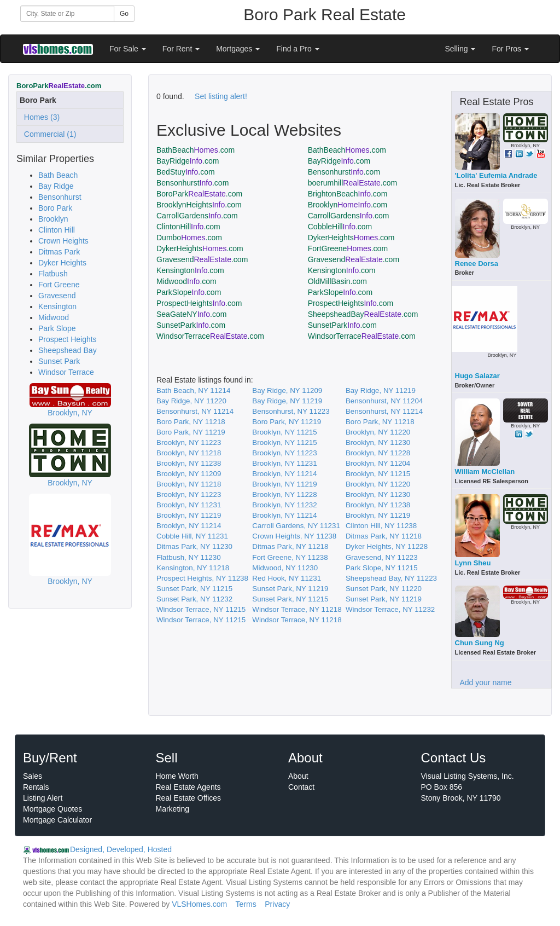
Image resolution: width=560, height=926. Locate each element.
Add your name (486, 682)
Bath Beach (58, 175)
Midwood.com (186, 281)
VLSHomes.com (199, 904)
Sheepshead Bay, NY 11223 (391, 578)
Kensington (57, 306)
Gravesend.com (202, 259)
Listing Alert (43, 798)
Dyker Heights (62, 263)
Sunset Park (59, 361)
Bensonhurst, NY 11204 (384, 401)
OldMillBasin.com (337, 281)
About (298, 776)
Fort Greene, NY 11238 (290, 557)
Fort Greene (59, 285)
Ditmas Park (59, 252)
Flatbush (53, 274)
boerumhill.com (352, 183)
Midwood (54, 317)
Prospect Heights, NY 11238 (202, 578)
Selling (460, 49)
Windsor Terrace (66, 372)
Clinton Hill (57, 230)
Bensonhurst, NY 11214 (195, 411)
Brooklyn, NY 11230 (378, 442)
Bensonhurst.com (344, 172)
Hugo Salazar (477, 376)
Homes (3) (40, 117)
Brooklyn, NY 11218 (189, 453)
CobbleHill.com (340, 227)
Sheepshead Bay (68, 350)
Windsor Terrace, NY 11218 (297, 609)
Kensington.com (190, 270)
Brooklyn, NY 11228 (378, 453)
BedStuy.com (186, 172)
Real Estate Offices (189, 798)
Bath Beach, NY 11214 (193, 390)
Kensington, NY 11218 (193, 568)
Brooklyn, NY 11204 (378, 463)
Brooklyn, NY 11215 (284, 432)
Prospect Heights (68, 339)
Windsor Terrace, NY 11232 (390, 609)
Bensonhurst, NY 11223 (291, 411)
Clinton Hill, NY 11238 (381, 526)
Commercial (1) (48, 134)
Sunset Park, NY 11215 (194, 589)
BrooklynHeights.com (199, 205)
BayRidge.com (188, 161)
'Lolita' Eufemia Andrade (496, 175)
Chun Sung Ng (480, 643)
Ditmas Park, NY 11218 (384, 536)
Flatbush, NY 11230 (189, 557)
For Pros (510, 49)
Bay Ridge (56, 186)
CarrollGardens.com (197, 216)
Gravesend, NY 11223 (382, 557)
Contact (301, 787)
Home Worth (177, 776)
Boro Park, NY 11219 (287, 422)
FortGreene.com (348, 248)
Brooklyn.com (348, 205)
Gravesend (57, 296)
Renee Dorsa (477, 264)
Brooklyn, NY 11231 (284, 463)
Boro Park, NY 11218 (191, 422)
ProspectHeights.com (199, 303)
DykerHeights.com (351, 238)
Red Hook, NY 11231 (287, 578)
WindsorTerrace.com (210, 336)
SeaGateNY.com (191, 314)
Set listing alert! (221, 96)
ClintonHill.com (188, 227)
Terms (246, 904)
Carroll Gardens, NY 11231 (296, 526)
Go (124, 14)
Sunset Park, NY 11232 (194, 599)
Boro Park (55, 208)
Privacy (277, 904)
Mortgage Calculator (57, 820)
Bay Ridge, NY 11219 (381, 390)
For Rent (181, 49)
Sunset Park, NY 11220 (384, 589)
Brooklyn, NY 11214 (284, 474)
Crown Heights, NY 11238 (294, 536)
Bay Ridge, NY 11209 (287, 390)
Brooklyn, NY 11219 (284, 484)
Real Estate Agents (188, 787)
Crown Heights (63, 241)
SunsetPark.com (191, 325)
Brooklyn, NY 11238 (189, 463)
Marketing (173, 809)
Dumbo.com (189, 238)
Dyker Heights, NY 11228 (387, 546)
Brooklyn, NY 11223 (189, 442)
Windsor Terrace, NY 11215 (201, 609)
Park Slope (57, 328)
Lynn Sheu (473, 563)
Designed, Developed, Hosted (121, 849)
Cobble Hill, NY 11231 (192, 536)
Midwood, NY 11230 (285, 568)
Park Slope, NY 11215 (382, 568)
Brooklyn (53, 219)
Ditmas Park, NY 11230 (194, 546)
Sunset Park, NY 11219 (290, 589)
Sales (33, 776)
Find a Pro (297, 49)
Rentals (36, 787)
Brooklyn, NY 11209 (189, 474)
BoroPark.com (199, 194)
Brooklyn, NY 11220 (378, 432)
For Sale (128, 49)
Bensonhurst (60, 197)
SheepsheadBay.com (363, 314)
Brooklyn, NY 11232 (284, 505)
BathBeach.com (196, 150)
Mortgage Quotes (52, 809)
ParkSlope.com (189, 292)
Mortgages (238, 49)
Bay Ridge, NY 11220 (191, 401)
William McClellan (485, 471)
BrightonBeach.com (348, 194)
